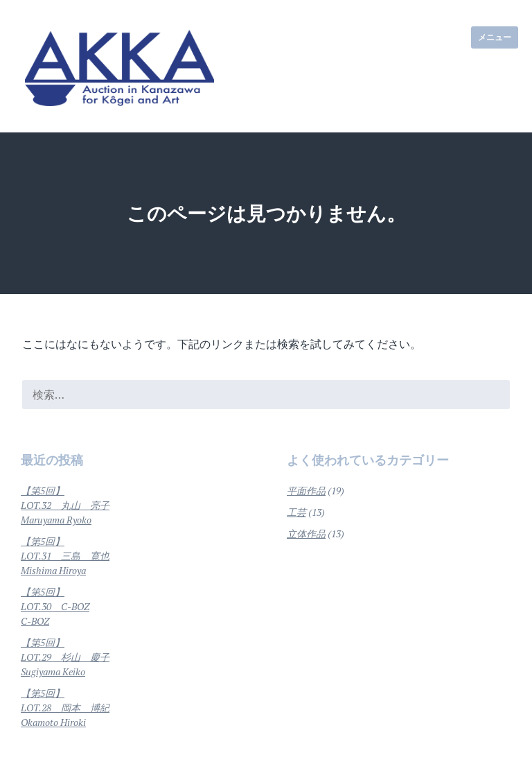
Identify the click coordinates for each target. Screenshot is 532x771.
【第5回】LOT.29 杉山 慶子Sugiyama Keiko (65, 657)
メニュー (495, 37)
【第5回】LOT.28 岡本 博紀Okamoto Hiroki (65, 708)
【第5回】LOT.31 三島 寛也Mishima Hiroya (65, 556)
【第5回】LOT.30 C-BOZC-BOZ (55, 606)
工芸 (296, 512)
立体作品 (306, 534)
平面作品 (306, 491)
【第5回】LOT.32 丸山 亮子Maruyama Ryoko (65, 505)
